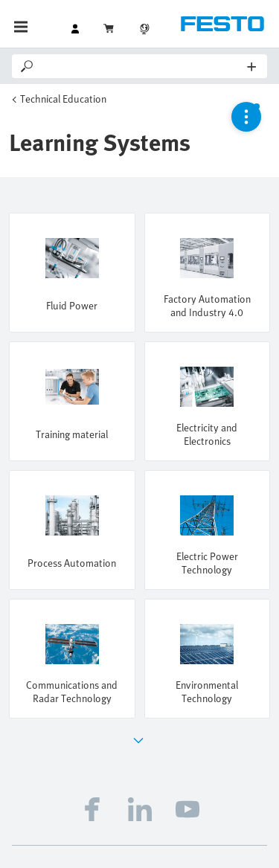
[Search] (142, 66)
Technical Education (63, 99)
